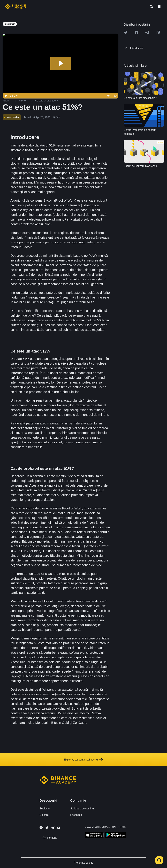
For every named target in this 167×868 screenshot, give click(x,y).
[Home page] (16, 7)
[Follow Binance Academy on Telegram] (53, 828)
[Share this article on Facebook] (137, 33)
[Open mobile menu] (159, 7)
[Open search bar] (150, 7)
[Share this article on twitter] (126, 33)
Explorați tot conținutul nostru (83, 760)
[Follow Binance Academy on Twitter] (47, 828)
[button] (159, 7)
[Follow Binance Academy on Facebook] (41, 828)
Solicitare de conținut (82, 809)
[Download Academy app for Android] (115, 835)
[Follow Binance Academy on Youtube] (59, 828)
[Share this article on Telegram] (147, 33)
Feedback (76, 815)
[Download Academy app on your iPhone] (94, 835)
